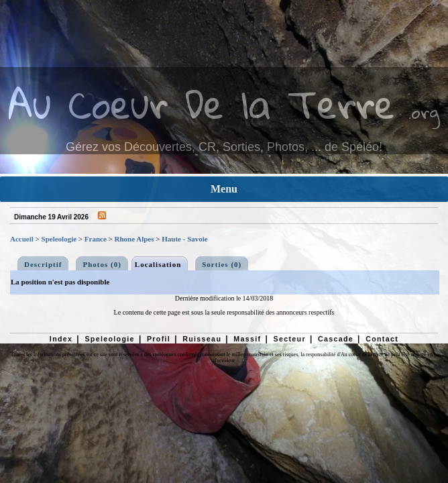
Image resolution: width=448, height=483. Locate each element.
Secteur (289, 339)
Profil (159, 339)
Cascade (336, 339)
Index (61, 339)
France (96, 239)
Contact (382, 339)
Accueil (22, 239)
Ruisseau (202, 339)
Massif (247, 339)
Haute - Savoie (184, 239)
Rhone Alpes (134, 239)
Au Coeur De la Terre (202, 104)
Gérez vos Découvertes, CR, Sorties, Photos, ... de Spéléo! (224, 147)
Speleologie (59, 239)
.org (424, 112)
